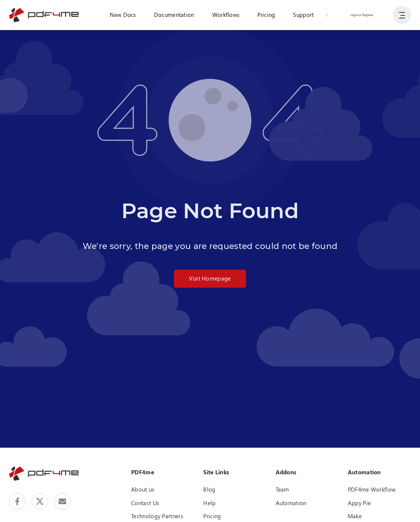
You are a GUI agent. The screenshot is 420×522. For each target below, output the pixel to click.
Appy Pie (359, 503)
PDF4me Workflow (372, 489)
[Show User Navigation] (402, 15)
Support (303, 15)
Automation (291, 503)
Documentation (174, 15)
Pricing (266, 15)
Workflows (226, 15)
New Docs (123, 15)
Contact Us (145, 503)
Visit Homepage (210, 278)
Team (283, 489)
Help (209, 503)
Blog (209, 489)
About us (143, 489)
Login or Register (362, 15)
